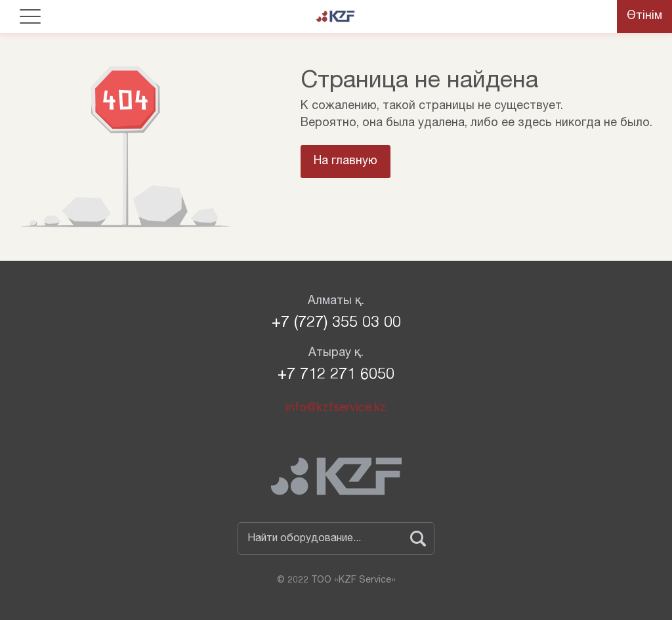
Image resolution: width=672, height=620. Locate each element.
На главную (346, 162)
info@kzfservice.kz (336, 409)
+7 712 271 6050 (336, 376)
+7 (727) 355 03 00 (336, 324)
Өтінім (644, 16)
